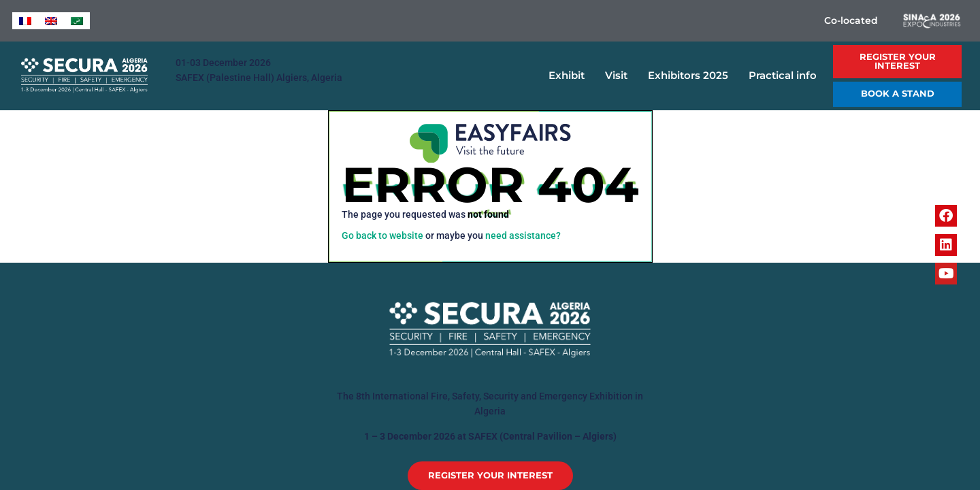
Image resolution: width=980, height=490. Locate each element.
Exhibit (570, 76)
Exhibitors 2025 (691, 76)
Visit (620, 76)
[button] (897, 62)
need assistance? (523, 236)
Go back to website (382, 236)
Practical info (786, 76)
